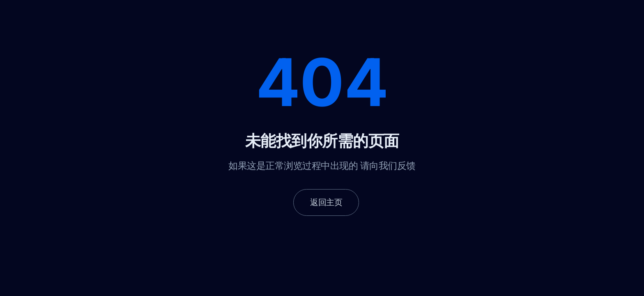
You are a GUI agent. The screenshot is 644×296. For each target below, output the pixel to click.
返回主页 (326, 202)
